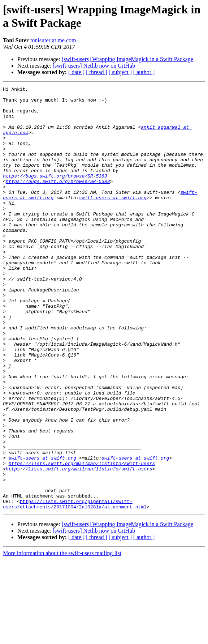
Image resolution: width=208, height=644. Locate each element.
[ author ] (144, 72)
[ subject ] (120, 72)
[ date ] (76, 72)
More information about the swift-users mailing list (62, 638)
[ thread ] (97, 72)
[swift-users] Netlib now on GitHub (94, 66)
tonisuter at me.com (53, 40)
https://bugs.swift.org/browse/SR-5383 (55, 194)
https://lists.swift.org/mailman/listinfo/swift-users (82, 539)
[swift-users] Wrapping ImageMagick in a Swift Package (127, 59)
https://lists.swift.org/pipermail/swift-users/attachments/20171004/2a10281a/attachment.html (75, 588)
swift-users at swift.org (113, 220)
